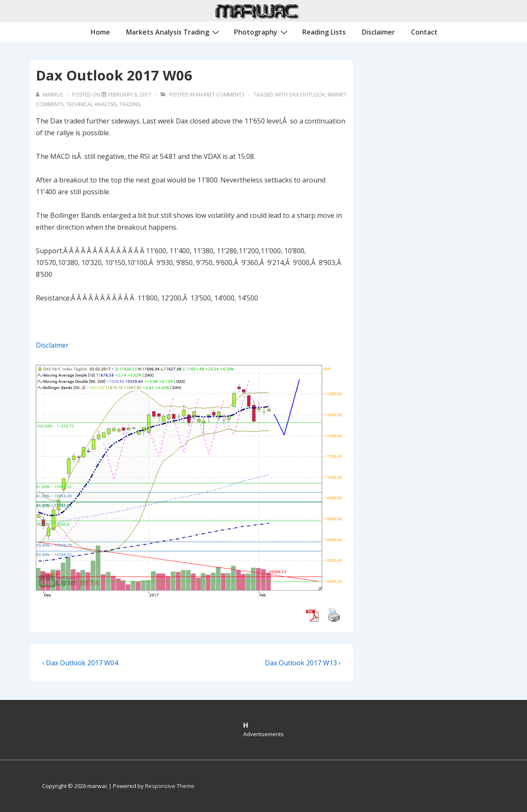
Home (100, 32)
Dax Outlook (307, 95)
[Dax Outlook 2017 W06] (130, 95)
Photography (262, 32)
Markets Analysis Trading (174, 32)
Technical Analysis (91, 104)
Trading (130, 104)
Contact (424, 32)
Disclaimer (378, 32)
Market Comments (220, 95)
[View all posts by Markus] (50, 95)
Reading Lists (324, 32)
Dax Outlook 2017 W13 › (303, 663)
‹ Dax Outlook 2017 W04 (80, 663)
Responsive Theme (170, 786)
